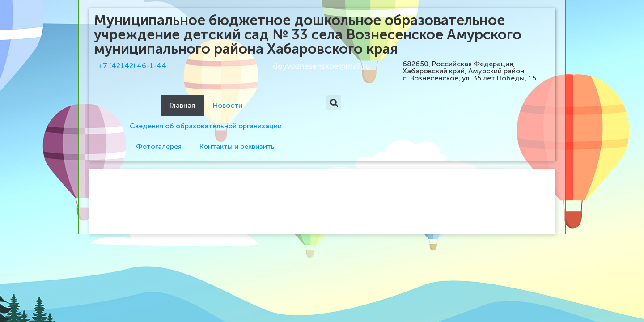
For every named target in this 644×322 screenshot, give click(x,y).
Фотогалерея (159, 146)
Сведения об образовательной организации (206, 126)
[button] (334, 103)
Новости (228, 105)
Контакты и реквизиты (238, 146)
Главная (182, 105)
